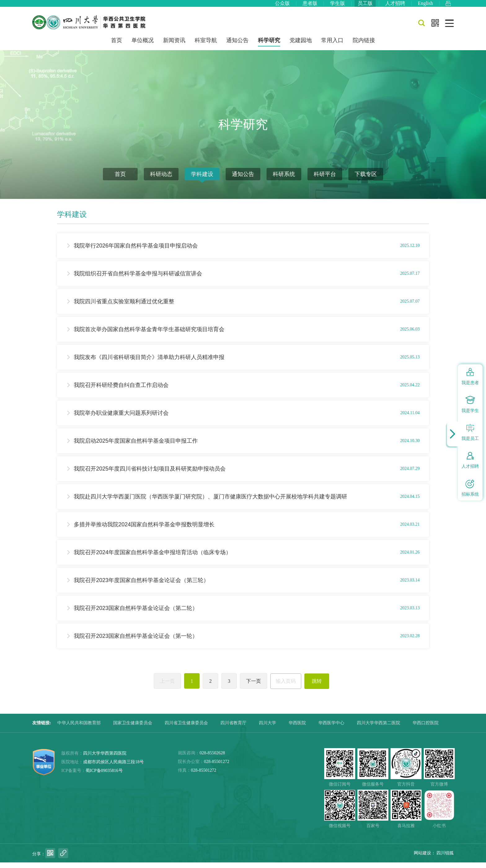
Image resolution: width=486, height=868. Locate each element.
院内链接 (364, 46)
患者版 (310, 6)
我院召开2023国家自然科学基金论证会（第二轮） (136, 614)
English (425, 6)
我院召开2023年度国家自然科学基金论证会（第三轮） (141, 586)
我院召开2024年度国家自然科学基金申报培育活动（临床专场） (152, 558)
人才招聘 (395, 6)
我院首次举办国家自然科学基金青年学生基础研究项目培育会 (149, 335)
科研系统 (284, 180)
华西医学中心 (331, 728)
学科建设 (202, 180)
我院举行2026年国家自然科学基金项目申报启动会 (136, 251)
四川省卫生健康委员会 (186, 728)
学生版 (338, 6)
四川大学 (267, 728)
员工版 (365, 6)
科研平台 (325, 180)
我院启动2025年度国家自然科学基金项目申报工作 (136, 446)
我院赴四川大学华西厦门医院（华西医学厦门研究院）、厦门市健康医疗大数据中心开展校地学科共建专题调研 (210, 502)
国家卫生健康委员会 (133, 728)
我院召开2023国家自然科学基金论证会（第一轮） (136, 642)
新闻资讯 (174, 46)
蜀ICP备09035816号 (104, 776)
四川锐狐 (445, 859)
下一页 (254, 687)
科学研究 (269, 46)
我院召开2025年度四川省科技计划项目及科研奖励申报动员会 (150, 474)
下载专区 (366, 180)
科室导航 (206, 46)
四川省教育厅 (233, 728)
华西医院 (297, 728)
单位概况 (143, 46)
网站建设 (422, 859)
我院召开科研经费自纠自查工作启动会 (121, 391)
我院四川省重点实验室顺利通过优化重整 (124, 307)
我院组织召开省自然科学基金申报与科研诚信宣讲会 (138, 279)
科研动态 (161, 180)
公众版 (282, 6)
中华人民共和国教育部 (79, 728)
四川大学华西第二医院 (378, 728)
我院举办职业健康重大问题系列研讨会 (121, 419)
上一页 (167, 687)
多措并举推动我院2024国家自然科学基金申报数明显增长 (144, 530)
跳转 (317, 687)
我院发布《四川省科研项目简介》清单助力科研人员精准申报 (149, 363)
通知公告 (237, 46)
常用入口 (332, 46)
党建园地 (301, 46)
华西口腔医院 (426, 728)
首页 (117, 46)
